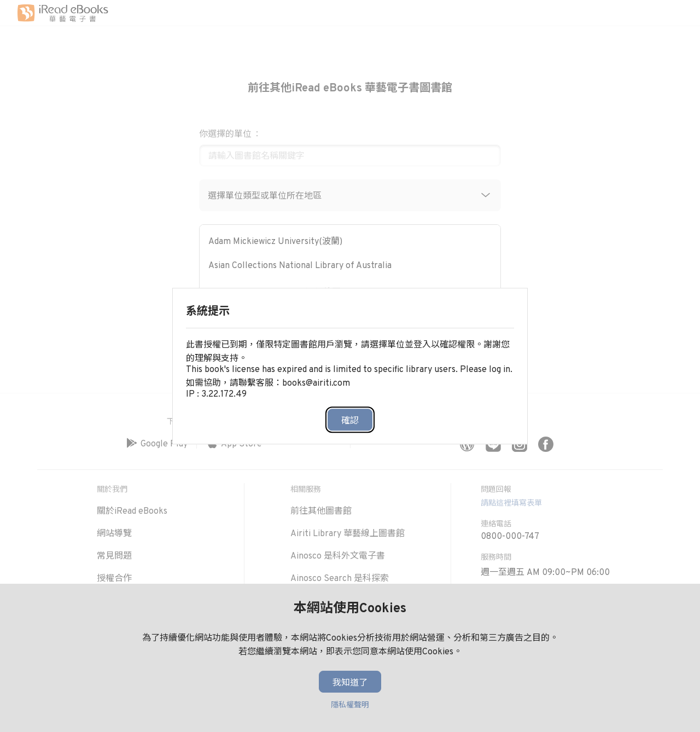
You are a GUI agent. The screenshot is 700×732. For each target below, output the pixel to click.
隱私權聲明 (350, 705)
